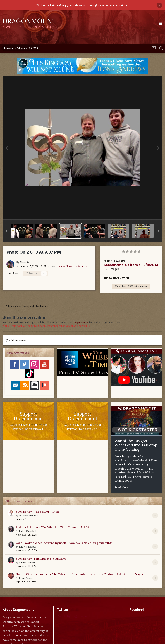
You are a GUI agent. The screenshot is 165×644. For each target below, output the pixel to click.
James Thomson (28, 562)
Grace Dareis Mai (29, 516)
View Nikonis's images (73, 266)
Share (14, 273)
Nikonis (24, 262)
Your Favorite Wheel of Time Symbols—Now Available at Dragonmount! (64, 543)
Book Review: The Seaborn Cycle (37, 511)
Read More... (123, 487)
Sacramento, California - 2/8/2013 (131, 265)
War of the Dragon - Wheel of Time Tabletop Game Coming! (136, 445)
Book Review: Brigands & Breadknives (41, 558)
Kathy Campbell (28, 531)
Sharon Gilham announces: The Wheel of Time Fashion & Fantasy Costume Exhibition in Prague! (80, 574)
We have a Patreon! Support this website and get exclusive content (80, 5)
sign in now (82, 322)
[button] (7, 231)
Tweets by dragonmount (73, 616)
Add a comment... (17, 340)
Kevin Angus (26, 578)
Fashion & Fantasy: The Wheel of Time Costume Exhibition (55, 527)
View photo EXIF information (131, 286)
